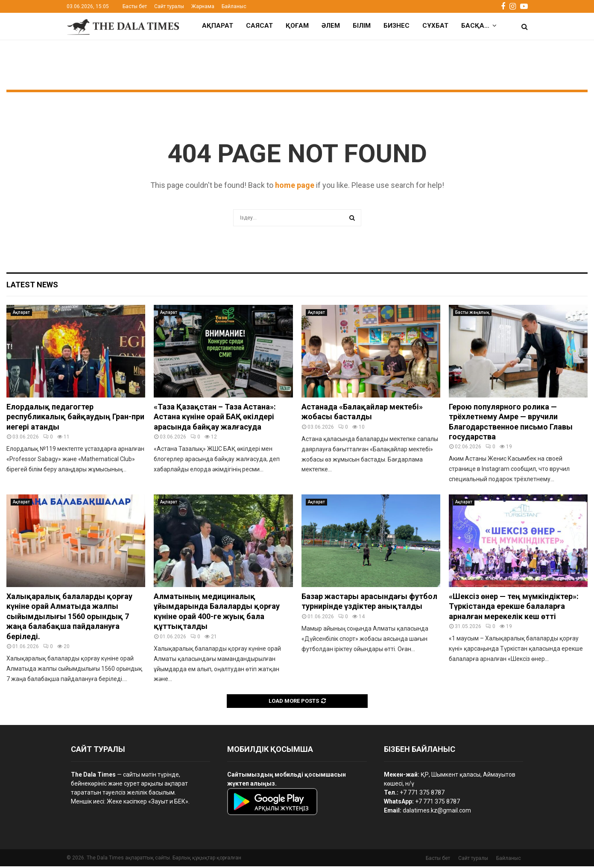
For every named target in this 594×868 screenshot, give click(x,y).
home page (295, 187)
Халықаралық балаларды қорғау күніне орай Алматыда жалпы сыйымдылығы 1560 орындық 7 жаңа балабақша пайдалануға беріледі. (69, 618)
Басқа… (475, 26)
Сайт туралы (169, 6)
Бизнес (396, 26)
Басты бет (135, 6)
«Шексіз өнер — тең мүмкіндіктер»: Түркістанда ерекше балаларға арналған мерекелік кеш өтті (514, 608)
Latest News (32, 286)
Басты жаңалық (472, 314)
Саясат (259, 26)
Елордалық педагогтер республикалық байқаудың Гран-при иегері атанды (75, 418)
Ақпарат (218, 26)
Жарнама (203, 6)
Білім (362, 26)
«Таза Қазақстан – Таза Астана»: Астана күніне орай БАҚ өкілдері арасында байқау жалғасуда (215, 418)
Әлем (331, 26)
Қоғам (297, 26)
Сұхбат (435, 26)
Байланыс (234, 6)
